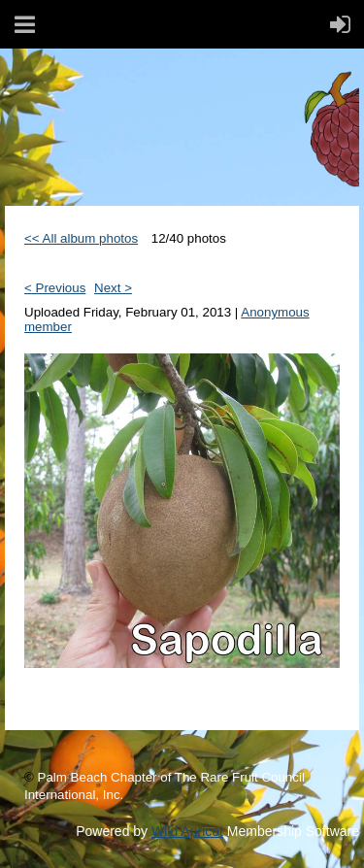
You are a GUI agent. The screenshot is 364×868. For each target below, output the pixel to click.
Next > (113, 288)
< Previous (55, 288)
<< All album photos (81, 238)
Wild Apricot (187, 831)
